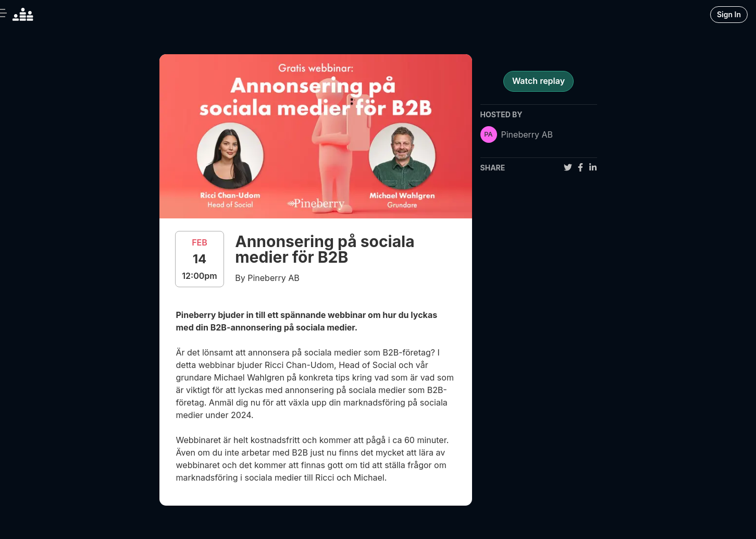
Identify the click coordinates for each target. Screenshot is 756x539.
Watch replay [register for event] (538, 81)
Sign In (729, 14)
